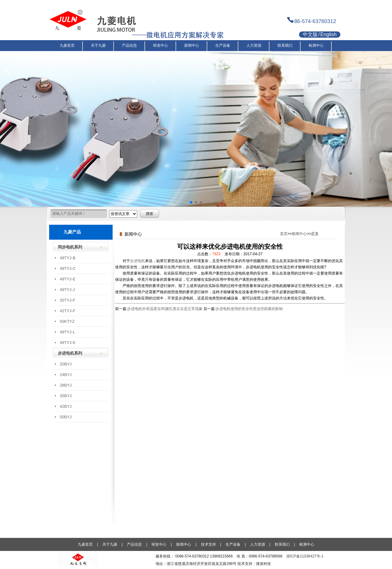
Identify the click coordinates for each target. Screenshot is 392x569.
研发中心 (159, 544)
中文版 (310, 34)
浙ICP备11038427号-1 (305, 556)
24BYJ (66, 375)
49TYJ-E (68, 279)
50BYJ (66, 417)
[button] (191, 202)
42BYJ (66, 406)
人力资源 (258, 544)
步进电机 (138, 261)
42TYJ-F (68, 311)
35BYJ (66, 396)
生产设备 (233, 544)
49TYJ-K (68, 343)
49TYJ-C (68, 268)
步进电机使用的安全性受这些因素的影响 (249, 309)
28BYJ (66, 385)
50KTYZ (67, 321)
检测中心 (307, 544)
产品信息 (134, 544)
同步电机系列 (70, 247)
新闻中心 (299, 234)
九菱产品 (72, 232)
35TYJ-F (68, 300)
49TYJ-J (67, 290)
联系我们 (282, 544)
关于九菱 (110, 544)
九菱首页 (85, 544)
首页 (284, 234)
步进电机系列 (70, 353)
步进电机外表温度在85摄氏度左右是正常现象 (165, 309)
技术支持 (208, 544)
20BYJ (66, 364)
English (328, 34)
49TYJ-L (67, 332)
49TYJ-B (68, 258)
